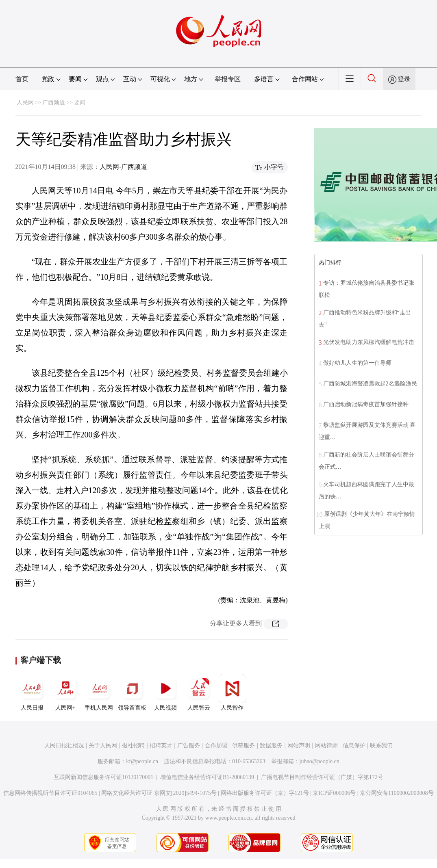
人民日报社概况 (64, 746)
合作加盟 (216, 746)
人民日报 (32, 693)
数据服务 (271, 746)
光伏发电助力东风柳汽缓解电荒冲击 (369, 342)
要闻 (80, 103)
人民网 (25, 103)
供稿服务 (244, 746)
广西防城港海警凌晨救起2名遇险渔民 (370, 384)
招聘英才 (161, 746)
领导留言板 (132, 693)
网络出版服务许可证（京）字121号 (265, 793)
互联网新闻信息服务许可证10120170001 (103, 777)
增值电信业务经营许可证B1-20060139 (207, 777)
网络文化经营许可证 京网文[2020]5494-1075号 (159, 793)
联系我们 (381, 746)
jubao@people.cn (320, 761)
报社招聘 (133, 746)
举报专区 (228, 79)
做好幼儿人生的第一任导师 (357, 363)
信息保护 (354, 746)
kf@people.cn (142, 761)
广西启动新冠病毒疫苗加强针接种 (366, 404)
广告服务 (189, 746)
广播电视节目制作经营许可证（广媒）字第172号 (322, 777)
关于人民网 (103, 746)
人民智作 (232, 693)
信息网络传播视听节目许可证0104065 (50, 793)
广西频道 (54, 103)
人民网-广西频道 (123, 167)
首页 (22, 79)
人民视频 (165, 693)
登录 (404, 79)
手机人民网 (99, 693)
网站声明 (299, 746)
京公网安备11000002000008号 (397, 793)
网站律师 (326, 746)
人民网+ (65, 693)
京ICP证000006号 (334, 793)
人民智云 (199, 693)
